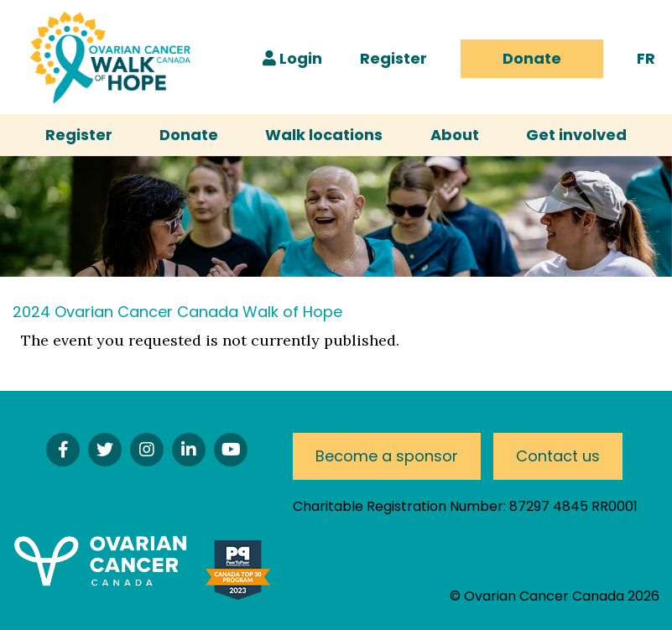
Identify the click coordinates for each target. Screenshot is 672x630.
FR (646, 58)
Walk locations (324, 135)
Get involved (576, 135)
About (455, 135)
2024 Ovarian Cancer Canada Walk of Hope (177, 312)
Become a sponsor (387, 456)
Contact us (558, 456)
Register (393, 58)
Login (292, 58)
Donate (532, 58)
